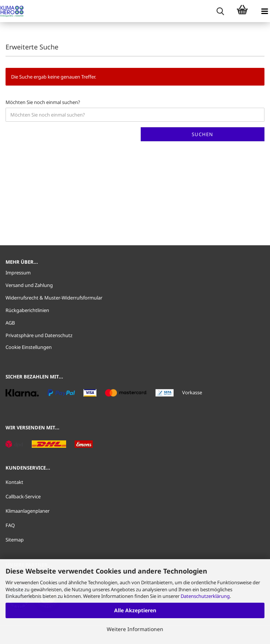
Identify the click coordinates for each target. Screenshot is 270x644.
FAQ (10, 525)
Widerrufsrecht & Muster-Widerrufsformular (54, 298)
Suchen (202, 134)
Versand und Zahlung (29, 285)
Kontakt (14, 482)
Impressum (18, 273)
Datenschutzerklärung (205, 596)
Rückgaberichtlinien (27, 310)
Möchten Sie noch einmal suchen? (43, 102)
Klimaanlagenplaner (28, 511)
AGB (10, 323)
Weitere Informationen (135, 629)
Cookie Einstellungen (29, 347)
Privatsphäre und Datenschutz (39, 335)
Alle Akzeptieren (135, 610)
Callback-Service (23, 496)
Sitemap (15, 540)
